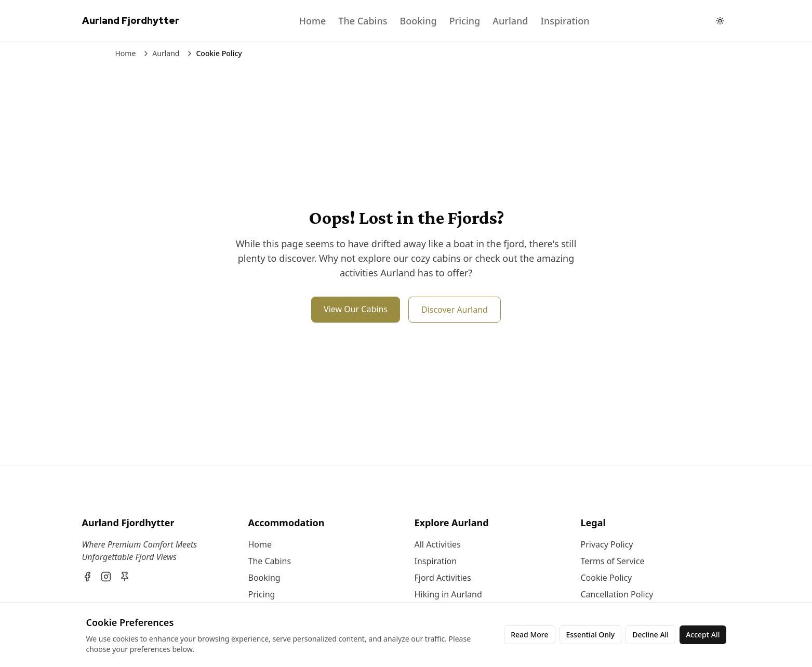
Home (312, 21)
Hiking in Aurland (448, 594)
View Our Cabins (356, 309)
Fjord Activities (443, 578)
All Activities (438, 544)
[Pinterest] (125, 577)
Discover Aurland (455, 310)
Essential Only (591, 635)
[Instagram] (106, 577)
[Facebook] (87, 577)
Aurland (510, 21)
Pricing (465, 21)
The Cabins (363, 21)
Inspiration (565, 21)
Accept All (703, 635)
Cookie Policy (607, 578)
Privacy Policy (607, 544)
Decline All (650, 635)
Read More (529, 635)
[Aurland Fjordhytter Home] (131, 21)
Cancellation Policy (617, 594)
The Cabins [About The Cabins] (270, 561)
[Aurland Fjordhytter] (157, 523)
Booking (418, 21)
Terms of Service (613, 561)
